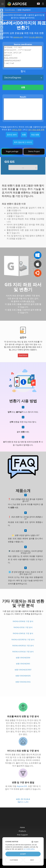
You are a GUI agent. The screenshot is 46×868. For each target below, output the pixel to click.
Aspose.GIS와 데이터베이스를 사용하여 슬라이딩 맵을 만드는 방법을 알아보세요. (23, 16)
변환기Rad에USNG (23, 682)
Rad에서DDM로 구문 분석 (23, 621)
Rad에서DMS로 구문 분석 (23, 633)
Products (22, 831)
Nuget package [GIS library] (12, 151)
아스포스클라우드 (36, 37)
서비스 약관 (17, 130)
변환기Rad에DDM (23, 658)
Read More (23, 355)
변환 (23, 87)
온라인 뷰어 (12, 135)
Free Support (22, 835)
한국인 (38, 4)
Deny (32, 860)
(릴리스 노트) (23, 802)
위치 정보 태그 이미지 (23, 142)
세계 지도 (30, 301)
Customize (14, 860)
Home (22, 827)
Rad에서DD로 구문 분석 (23, 627)
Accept (23, 854)
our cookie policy (29, 849)
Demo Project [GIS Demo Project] (34, 151)
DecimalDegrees (13, 77)
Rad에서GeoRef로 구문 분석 (23, 639)
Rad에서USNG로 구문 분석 (23, 652)
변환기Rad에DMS (23, 664)
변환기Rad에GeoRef (23, 670)
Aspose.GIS (22, 786)
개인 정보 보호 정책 (36, 130)
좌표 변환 (35, 135)
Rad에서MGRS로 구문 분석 (23, 646)
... (23, 167)
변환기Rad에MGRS (23, 676)
